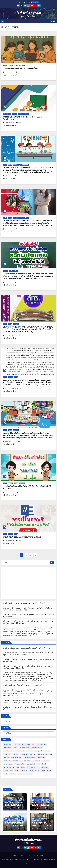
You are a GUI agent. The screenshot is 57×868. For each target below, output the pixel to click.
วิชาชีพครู (36, 860)
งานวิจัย (5, 66)
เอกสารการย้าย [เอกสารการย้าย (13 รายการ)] (8, 771)
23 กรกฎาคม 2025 (39, 808)
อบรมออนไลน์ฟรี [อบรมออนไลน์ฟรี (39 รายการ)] (41, 764)
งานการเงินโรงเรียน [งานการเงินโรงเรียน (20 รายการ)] (25, 748)
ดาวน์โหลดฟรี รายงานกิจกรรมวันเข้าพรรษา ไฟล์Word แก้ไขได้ (23, 685)
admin (19, 72)
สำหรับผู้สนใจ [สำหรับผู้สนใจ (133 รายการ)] (45, 761)
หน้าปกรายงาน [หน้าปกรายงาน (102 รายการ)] (8, 764)
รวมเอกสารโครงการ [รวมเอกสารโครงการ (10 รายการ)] (29, 757)
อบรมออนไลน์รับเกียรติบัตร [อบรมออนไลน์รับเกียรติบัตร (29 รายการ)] (11, 767)
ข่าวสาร (17, 860)
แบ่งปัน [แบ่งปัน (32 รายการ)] (6, 774)
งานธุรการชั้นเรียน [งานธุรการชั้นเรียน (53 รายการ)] (37, 748)
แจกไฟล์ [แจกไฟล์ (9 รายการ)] (49, 771)
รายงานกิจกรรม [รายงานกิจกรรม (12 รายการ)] (41, 757)
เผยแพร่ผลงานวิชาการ (24, 165)
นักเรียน (27, 860)
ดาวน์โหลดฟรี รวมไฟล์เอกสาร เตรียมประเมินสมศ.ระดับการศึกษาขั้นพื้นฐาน (27, 603)
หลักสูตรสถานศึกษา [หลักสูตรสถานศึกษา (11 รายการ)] (20, 764)
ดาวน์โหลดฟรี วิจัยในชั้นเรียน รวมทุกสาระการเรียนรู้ (22, 537)
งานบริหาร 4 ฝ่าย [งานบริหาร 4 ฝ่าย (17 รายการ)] (9, 751)
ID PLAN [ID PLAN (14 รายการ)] (27, 744)
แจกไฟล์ (53, 860)
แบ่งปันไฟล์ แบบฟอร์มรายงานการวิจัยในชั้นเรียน (21, 68)
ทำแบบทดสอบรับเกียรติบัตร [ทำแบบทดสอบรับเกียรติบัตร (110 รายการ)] (44, 754)
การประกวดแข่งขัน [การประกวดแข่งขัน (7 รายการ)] (42, 744)
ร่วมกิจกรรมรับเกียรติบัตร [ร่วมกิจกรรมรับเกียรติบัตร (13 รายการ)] (11, 761)
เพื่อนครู (22, 860)
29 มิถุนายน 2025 (10, 72)
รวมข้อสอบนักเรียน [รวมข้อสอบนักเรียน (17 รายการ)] (16, 757)
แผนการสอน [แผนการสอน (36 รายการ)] (21, 774)
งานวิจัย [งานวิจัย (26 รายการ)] (48, 751)
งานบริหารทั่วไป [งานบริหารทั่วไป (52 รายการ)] (20, 751)
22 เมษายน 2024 (10, 229)
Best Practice (9, 818)
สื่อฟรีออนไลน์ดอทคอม (28, 13)
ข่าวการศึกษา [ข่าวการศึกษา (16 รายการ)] (8, 748)
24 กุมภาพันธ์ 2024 (10, 492)
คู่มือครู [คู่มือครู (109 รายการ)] (15, 748)
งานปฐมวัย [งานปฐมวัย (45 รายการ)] (29, 751)
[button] (51, 21)
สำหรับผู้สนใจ (22, 66)
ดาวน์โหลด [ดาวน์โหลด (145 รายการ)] (15, 754)
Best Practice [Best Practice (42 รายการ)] (19, 744)
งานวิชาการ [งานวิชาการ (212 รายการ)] (7, 754)
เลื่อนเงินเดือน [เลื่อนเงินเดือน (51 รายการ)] (45, 767)
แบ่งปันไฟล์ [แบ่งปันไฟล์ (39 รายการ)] (12, 774)
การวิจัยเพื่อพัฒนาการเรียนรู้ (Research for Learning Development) (24, 118)
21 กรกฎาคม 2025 (11, 828)
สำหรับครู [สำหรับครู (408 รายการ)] (27, 761)
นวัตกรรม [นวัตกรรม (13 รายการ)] (6, 757)
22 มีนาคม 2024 (9, 388)
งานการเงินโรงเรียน (36, 818)
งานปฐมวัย (6, 271)
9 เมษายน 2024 (9, 282)
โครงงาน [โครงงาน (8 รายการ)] (29, 774)
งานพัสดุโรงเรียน (44, 818)
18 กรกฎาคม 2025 (38, 828)
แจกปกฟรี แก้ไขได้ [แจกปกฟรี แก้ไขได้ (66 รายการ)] (34, 771)
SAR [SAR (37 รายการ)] (33, 744)
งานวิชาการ (10, 66)
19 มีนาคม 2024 (9, 441)
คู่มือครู (5, 114)
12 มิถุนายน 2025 (10, 123)
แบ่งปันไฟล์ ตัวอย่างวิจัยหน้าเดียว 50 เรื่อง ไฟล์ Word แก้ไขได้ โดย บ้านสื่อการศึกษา (27, 487)
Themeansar (42, 855)
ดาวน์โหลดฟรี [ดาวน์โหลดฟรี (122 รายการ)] (24, 754)
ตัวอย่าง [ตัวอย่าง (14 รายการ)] (32, 754)
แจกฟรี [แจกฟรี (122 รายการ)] (43, 771)
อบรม (41, 860)
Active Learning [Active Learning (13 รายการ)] (8, 744)
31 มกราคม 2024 (10, 540)
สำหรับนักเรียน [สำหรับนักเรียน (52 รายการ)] (36, 761)
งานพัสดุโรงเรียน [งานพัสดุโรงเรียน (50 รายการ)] (39, 751)
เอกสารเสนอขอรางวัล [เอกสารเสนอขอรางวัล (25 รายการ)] (21, 771)
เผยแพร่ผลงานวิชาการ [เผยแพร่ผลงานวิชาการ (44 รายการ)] (33, 767)
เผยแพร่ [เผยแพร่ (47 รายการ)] (23, 767)
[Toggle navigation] (27, 21)
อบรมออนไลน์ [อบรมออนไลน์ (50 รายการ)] (31, 764)
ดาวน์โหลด (47, 860)
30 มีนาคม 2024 (10, 335)
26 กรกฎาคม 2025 (11, 808)
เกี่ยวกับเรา (29, 864)
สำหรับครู (16, 66)
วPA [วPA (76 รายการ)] (21, 761)
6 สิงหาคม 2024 (9, 176)
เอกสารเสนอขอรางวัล (46, 800)
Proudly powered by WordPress (20, 855)
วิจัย (31, 860)
